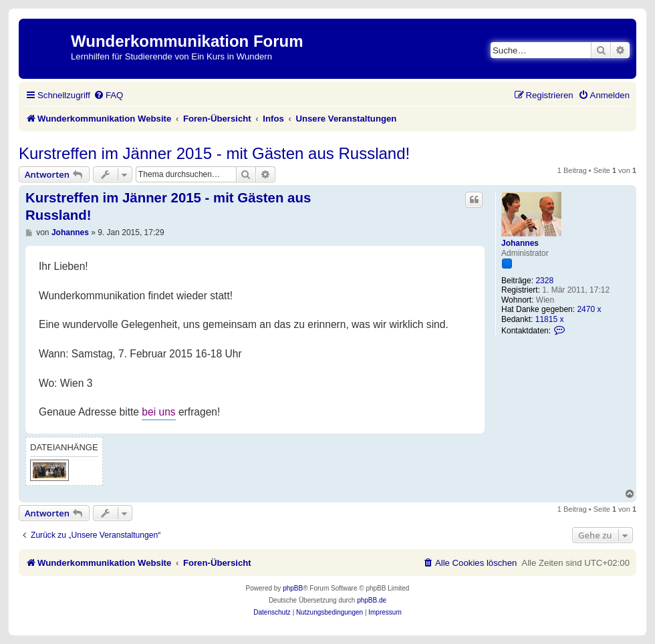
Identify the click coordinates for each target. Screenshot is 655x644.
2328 (544, 281)
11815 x (550, 319)
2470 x (589, 309)
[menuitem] (108, 95)
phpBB (293, 588)
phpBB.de (372, 600)
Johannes (520, 243)
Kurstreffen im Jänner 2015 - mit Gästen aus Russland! (214, 153)
